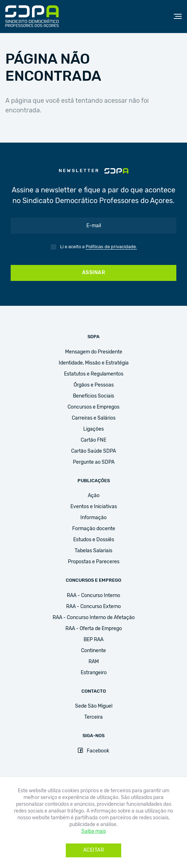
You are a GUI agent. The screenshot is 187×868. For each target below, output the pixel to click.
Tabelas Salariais (93, 551)
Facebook (93, 751)
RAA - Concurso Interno (93, 596)
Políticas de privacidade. (111, 247)
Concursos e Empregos (93, 407)
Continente (93, 651)
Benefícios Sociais (93, 396)
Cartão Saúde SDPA (93, 451)
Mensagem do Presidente (94, 352)
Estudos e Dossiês (94, 540)
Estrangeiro (94, 673)
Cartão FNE (93, 440)
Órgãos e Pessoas (94, 385)
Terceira (93, 717)
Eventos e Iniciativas (94, 507)
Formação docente (94, 529)
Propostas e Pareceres (94, 562)
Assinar (94, 273)
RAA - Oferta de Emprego (94, 629)
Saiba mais (94, 831)
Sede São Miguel (94, 706)
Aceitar (94, 850)
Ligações (93, 429)
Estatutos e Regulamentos (94, 374)
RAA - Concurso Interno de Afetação (94, 618)
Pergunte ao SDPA (94, 462)
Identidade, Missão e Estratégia (94, 363)
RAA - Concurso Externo (93, 607)
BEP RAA (93, 640)
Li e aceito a (98, 247)
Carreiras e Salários (94, 418)
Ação (94, 496)
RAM (94, 662)
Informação (93, 518)
